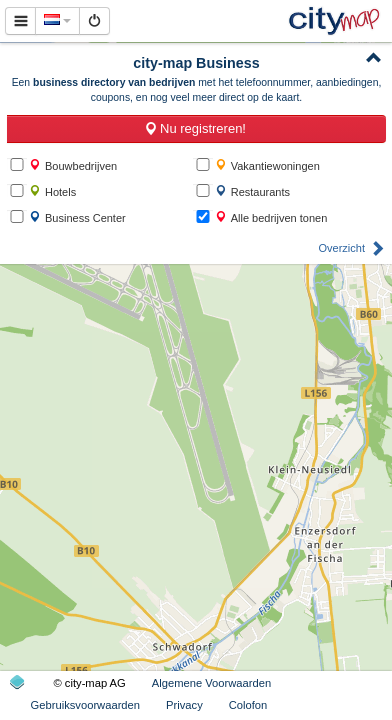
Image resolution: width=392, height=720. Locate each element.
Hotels (52, 191)
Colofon (248, 705)
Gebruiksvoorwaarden (85, 705)
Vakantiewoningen (267, 165)
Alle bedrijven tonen (271, 217)
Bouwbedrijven (73, 165)
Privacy (184, 705)
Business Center (77, 217)
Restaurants (252, 191)
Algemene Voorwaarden (211, 683)
